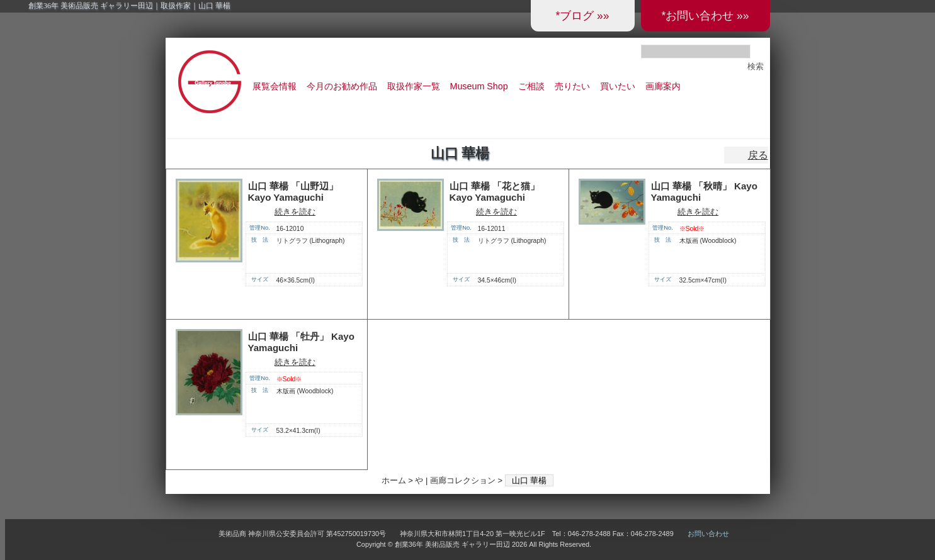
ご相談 (531, 86)
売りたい (572, 86)
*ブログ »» (582, 16)
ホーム (394, 480)
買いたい (618, 86)
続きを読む (295, 212)
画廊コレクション (463, 480)
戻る (758, 155)
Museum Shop (479, 86)
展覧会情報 (275, 86)
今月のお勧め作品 (342, 86)
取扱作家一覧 (414, 86)
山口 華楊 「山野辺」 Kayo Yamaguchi (293, 192)
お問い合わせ (708, 534)
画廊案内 (663, 86)
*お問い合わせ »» (705, 16)
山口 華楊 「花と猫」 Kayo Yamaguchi (495, 192)
